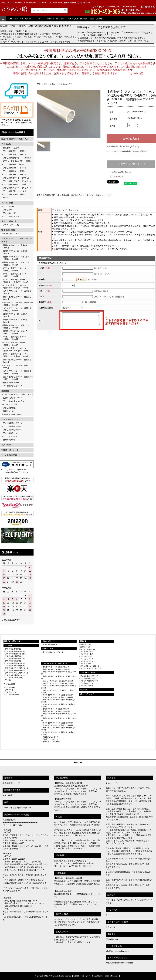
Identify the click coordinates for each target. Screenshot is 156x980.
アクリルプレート (10, 436)
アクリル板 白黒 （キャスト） (16, 168)
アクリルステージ (10, 433)
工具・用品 (6, 445)
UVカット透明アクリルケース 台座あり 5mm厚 (14, 338)
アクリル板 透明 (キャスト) (15, 651)
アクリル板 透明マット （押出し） (17, 158)
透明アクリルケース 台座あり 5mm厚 (15, 315)
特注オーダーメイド (10, 450)
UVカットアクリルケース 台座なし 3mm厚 (58, 683)
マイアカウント (40, 19)
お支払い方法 (13, 19)
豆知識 (91, 19)
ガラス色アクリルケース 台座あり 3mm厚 (16, 292)
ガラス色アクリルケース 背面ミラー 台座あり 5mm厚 (17, 372)
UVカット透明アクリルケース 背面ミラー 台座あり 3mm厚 (15, 281)
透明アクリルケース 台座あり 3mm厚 (15, 246)
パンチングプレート (11, 234)
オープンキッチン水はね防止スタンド (18, 394)
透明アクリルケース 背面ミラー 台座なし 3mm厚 (15, 264)
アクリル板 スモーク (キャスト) (16, 673)
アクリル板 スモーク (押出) (15, 670)
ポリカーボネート (9, 221)
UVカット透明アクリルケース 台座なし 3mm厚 (14, 275)
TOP (39, 84)
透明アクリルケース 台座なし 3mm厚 (15, 252)
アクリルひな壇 (9, 408)
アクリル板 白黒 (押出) (13, 656)
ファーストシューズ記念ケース (92, 668)
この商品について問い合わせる (131, 164)
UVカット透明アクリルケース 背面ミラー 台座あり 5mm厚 (15, 349)
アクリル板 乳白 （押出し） (15, 171)
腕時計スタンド (9, 440)
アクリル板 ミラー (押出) (14, 678)
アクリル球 (8, 210)
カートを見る (73, 19)
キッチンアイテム (87, 652)
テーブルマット (86, 645)
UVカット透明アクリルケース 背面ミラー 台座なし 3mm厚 (15, 287)
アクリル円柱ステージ (12, 426)
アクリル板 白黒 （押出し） (15, 164)
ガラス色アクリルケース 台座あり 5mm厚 (16, 361)
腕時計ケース (8, 411)
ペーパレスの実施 (9, 455)
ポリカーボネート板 (11, 225)
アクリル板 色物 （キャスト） (16, 191)
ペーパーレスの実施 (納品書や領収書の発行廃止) (127, 151)
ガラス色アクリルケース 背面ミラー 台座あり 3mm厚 (17, 304)
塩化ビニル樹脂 (8, 230)
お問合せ (99, 19)
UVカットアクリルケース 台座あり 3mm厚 (58, 681)
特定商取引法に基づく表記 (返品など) (123, 146)
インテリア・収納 (10, 404)
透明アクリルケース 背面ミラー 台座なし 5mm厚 (15, 332)
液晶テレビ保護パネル (12, 641)
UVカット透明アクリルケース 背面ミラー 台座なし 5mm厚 (15, 355)
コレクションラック (88, 661)
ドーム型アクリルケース (13, 386)
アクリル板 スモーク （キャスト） (17, 188)
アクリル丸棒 (8, 206)
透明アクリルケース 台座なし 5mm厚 (15, 321)
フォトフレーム (86, 664)
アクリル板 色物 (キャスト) (15, 675)
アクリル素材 (7, 203)
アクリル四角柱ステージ (13, 423)
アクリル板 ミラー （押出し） (16, 194)
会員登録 (51, 19)
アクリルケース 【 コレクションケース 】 (17, 240)
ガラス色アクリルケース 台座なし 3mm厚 (16, 298)
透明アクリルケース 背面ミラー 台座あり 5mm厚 (15, 327)
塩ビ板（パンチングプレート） (54, 652)
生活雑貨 (5, 391)
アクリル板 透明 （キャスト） (16, 154)
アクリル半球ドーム (11, 216)
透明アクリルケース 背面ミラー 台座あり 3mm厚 (15, 258)
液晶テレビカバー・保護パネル (15, 139)
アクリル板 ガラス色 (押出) (15, 666)
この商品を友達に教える (120, 172)
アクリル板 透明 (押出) (13, 649)
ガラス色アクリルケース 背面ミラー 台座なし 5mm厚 (17, 378)
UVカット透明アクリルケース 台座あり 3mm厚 (14, 269)
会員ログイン (61, 19)
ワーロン (7, 198)
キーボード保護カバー (12, 414)
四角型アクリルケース (51, 737)
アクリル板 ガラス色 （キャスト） (17, 181)
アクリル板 (6, 144)
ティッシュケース (87, 659)
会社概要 (84, 19)
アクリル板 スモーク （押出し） (17, 184)
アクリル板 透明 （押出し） (15, 151)
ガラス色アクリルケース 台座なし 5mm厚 (16, 367)
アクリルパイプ (9, 213)
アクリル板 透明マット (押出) (16, 654)
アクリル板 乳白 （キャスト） (16, 174)
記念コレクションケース (13, 398)
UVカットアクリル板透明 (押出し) (17, 161)
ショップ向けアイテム (11, 419)
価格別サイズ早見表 (11, 148)
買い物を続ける (116, 176)
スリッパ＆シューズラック (90, 666)
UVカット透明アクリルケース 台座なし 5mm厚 (14, 344)
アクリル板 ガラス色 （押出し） (17, 178)
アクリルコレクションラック (15, 401)
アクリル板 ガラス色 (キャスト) (16, 668)
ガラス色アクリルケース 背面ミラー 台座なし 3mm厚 (17, 309)
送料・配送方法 (26, 19)
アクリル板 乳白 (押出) (13, 661)
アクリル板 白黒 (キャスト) (15, 659)
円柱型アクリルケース (12, 383)
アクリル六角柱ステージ (13, 430)
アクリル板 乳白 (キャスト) (15, 663)
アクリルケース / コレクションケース (55, 663)
